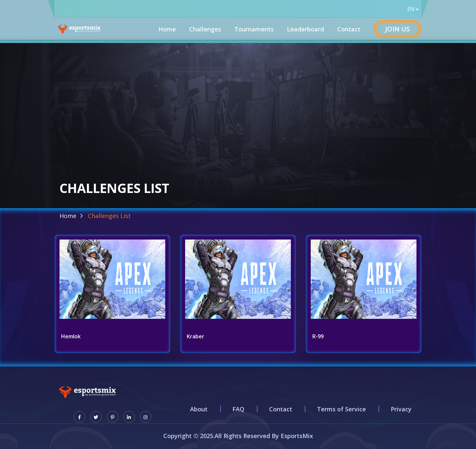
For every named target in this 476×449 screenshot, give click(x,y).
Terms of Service (341, 409)
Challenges (205, 29)
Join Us (397, 29)
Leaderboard (305, 29)
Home (167, 29)
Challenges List (109, 216)
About (199, 409)
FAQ (238, 409)
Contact (349, 29)
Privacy (401, 409)
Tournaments (254, 29)
